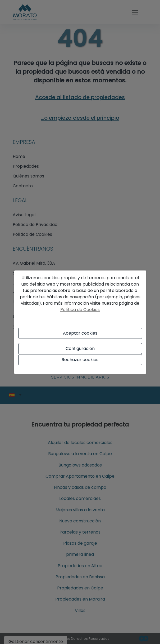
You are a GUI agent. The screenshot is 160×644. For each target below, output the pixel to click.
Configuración (80, 348)
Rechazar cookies (80, 360)
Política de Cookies (80, 310)
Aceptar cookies (80, 333)
